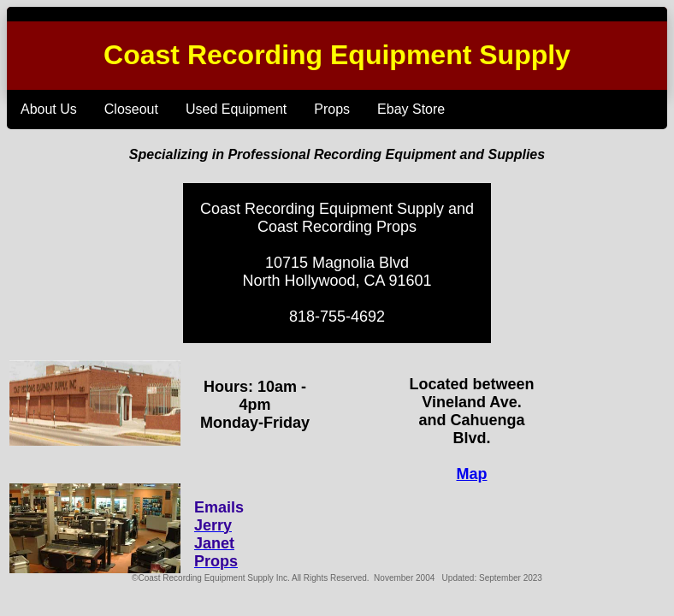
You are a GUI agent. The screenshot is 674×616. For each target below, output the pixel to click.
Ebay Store (411, 109)
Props (332, 109)
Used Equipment (236, 109)
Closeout (131, 109)
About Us (49, 109)
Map (471, 474)
